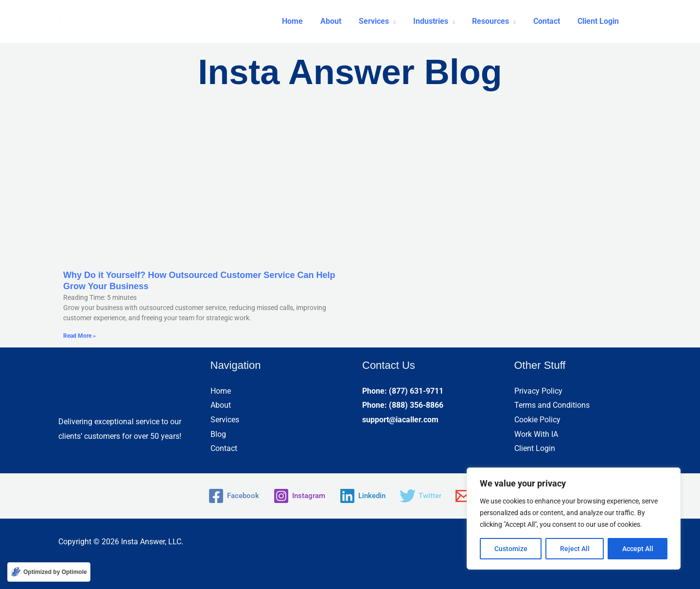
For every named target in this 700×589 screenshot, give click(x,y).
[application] (401, 21)
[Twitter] (423, 496)
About (221, 405)
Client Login (535, 448)
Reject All (575, 549)
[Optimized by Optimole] (49, 572)
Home (221, 391)
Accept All (638, 549)
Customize (511, 549)
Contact (224, 448)
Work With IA (536, 434)
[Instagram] (297, 496)
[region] (574, 519)
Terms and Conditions (552, 405)
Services (225, 420)
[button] (386, 21)
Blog (218, 434)
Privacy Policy (538, 391)
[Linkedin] (363, 496)
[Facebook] (229, 496)
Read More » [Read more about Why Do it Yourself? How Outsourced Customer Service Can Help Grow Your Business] (79, 336)
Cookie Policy (537, 420)
